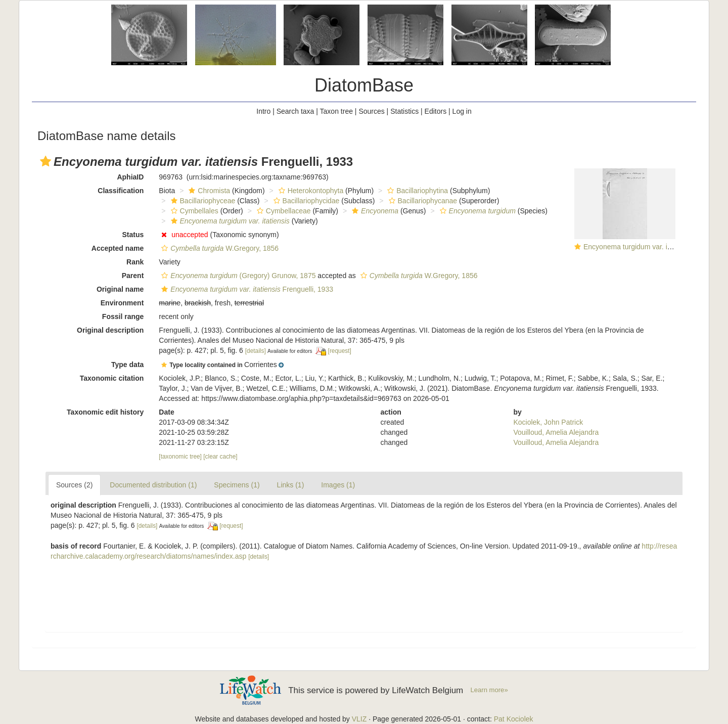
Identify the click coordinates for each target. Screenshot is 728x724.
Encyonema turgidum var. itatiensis (638, 247)
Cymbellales (193, 211)
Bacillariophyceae (202, 201)
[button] (45, 161)
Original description (110, 330)
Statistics (404, 111)
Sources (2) (74, 485)
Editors (436, 111)
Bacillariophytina (416, 191)
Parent (133, 276)
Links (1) (291, 485)
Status (133, 235)
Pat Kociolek (514, 719)
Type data (127, 365)
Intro (263, 111)
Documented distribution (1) (153, 485)
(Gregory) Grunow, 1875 (237, 276)
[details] (256, 351)
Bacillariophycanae (422, 201)
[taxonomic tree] (180, 457)
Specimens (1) (237, 485)
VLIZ (359, 719)
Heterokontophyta (310, 191)
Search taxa (295, 111)
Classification (121, 191)
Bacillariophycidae (305, 201)
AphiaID (130, 177)
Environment (122, 303)
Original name (120, 289)
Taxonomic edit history (105, 412)
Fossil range (123, 316)
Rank (135, 262)
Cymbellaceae (283, 211)
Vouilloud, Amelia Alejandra (556, 432)
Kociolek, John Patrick (548, 422)
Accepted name (118, 248)
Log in (462, 111)
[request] (340, 351)
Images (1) (338, 485)
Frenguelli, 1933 (246, 289)
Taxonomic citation (112, 378)
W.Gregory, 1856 (219, 248)
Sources (371, 111)
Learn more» (489, 690)
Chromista (208, 191)
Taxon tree (336, 111)
